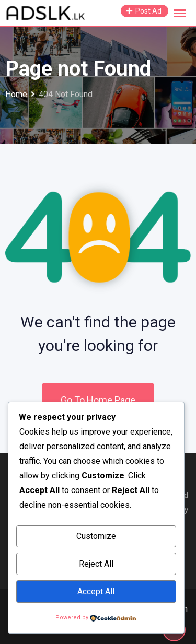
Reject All (96, 564)
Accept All (96, 592)
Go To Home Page (98, 400)
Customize (96, 536)
